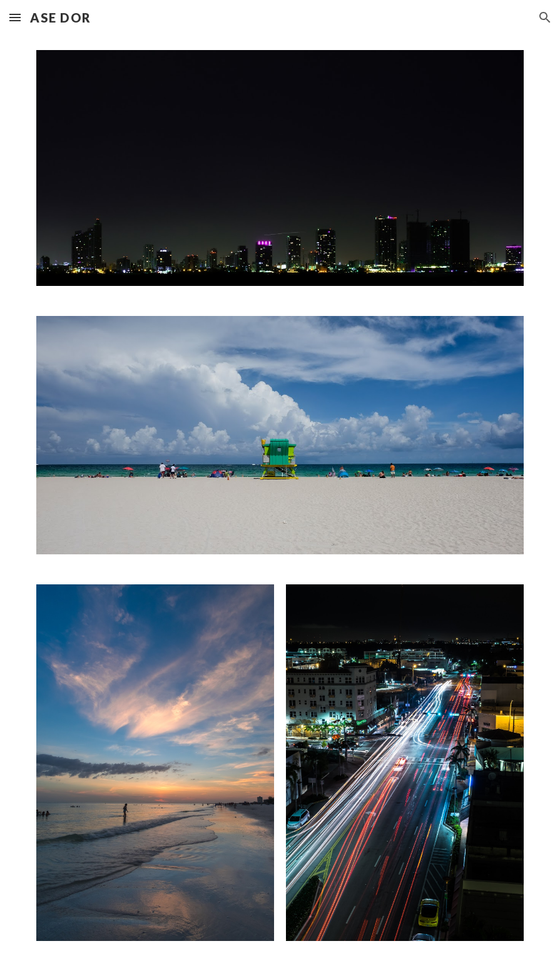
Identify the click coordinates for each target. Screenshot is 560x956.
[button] (15, 17)
